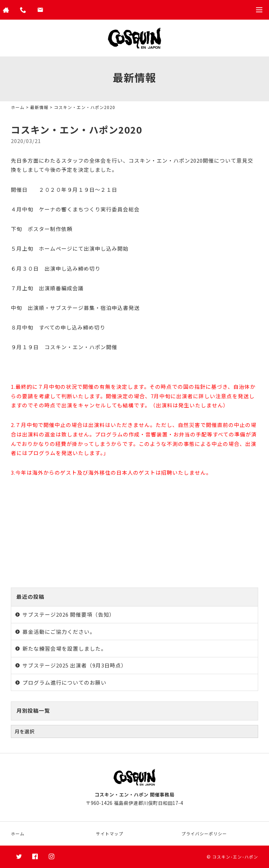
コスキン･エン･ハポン (235, 857)
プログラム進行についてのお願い (64, 682)
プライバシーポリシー (204, 833)
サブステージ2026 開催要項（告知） (69, 614)
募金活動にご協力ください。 (59, 632)
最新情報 (39, 107)
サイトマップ (110, 833)
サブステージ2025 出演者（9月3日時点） (75, 665)
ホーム (18, 107)
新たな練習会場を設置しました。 (64, 648)
